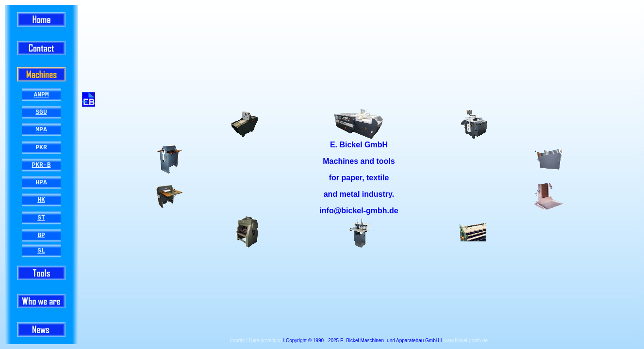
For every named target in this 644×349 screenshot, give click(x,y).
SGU (41, 112)
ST (41, 218)
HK (41, 200)
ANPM (41, 95)
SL (41, 251)
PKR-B (41, 165)
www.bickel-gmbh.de (465, 341)
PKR (41, 147)
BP (41, 235)
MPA (41, 130)
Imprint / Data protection (256, 341)
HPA (41, 183)
